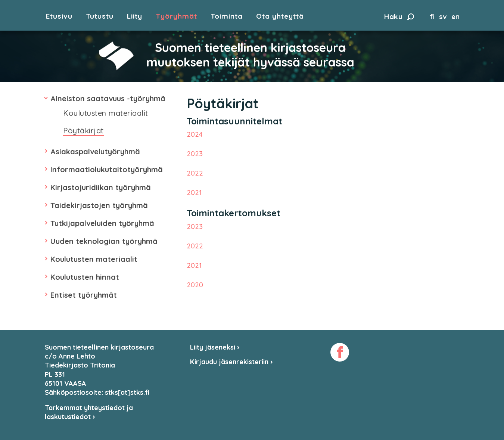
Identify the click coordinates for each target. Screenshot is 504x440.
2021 (194, 193)
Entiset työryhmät (84, 295)
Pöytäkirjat (83, 131)
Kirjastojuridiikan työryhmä (101, 187)
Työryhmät (176, 16)
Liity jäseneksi (215, 347)
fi (432, 16)
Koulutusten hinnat (85, 277)
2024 (195, 134)
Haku (399, 16)
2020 (195, 285)
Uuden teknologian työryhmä (104, 241)
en (455, 16)
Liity (135, 16)
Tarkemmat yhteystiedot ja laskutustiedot (89, 412)
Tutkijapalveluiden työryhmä (102, 223)
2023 (195, 154)
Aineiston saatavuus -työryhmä (108, 98)
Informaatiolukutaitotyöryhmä (107, 169)
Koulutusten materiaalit (106, 113)
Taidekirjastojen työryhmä (99, 205)
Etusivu (59, 16)
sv (443, 16)
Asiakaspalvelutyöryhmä (95, 151)
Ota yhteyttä (280, 16)
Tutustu (100, 16)
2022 (195, 173)
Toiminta (227, 16)
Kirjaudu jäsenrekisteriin (231, 362)
